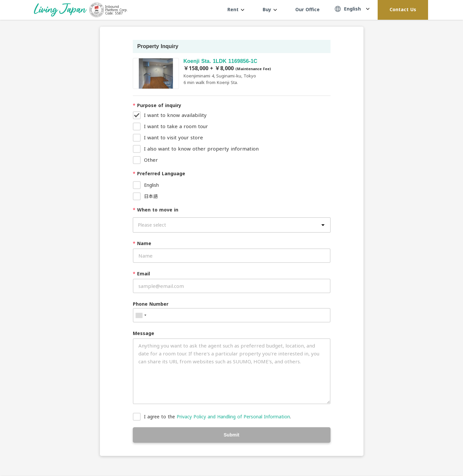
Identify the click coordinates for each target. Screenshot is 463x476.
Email (141, 274)
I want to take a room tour (176, 126)
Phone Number (151, 304)
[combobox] (141, 315)
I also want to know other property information (201, 149)
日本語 (151, 196)
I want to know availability (175, 115)
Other (151, 160)
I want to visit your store (174, 137)
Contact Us (403, 9)
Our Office (307, 9)
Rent (236, 9)
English (151, 185)
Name (142, 243)
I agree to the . (217, 417)
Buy (270, 9)
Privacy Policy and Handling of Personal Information (233, 417)
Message (144, 333)
